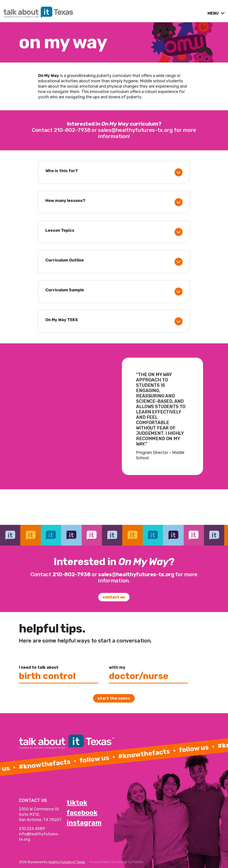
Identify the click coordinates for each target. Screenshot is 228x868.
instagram (84, 823)
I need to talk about (39, 667)
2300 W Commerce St (39, 809)
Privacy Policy (99, 862)
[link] (104, 11)
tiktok (77, 803)
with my (117, 667)
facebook (82, 813)
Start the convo (114, 698)
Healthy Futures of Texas (67, 862)
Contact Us (114, 597)
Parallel (138, 862)
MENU (214, 13)
